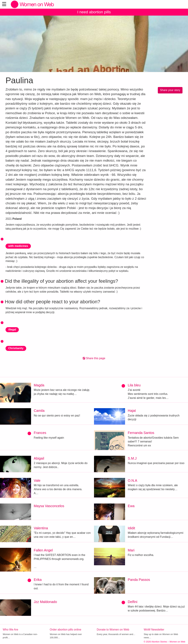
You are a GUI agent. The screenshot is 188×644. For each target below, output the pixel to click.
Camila (39, 411)
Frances (40, 433)
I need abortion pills (94, 12)
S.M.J (132, 458)
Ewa (131, 506)
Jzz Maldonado (45, 602)
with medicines (18, 246)
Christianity (16, 348)
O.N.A (132, 480)
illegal (12, 330)
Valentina (41, 528)
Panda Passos (139, 580)
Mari (131, 550)
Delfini (133, 602)
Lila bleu (134, 385)
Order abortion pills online (66, 630)
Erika (38, 580)
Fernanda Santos (141, 433)
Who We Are (11, 630)
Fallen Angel (43, 550)
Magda (39, 385)
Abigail (39, 458)
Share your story (170, 90)
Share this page (94, 358)
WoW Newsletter (154, 630)
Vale (37, 480)
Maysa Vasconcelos (49, 506)
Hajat (132, 411)
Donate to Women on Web (113, 630)
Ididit (131, 528)
